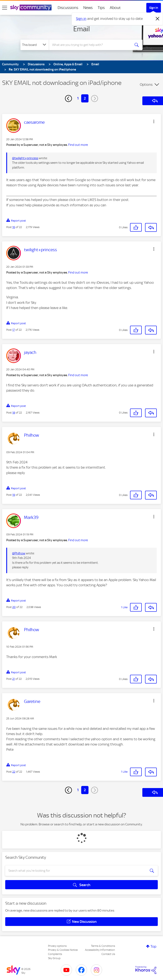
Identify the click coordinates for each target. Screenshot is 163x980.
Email (81, 29)
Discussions (68, 8)
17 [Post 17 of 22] (14, 330)
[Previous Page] (68, 98)
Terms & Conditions (103, 946)
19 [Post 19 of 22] (14, 495)
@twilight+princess (25, 158)
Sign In (154, 8)
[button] (154, 121)
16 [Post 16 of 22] (14, 227)
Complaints (55, 954)
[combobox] (91, 45)
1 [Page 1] (78, 98)
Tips (101, 8)
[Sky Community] (31, 8)
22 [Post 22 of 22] (14, 772)
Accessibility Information (100, 950)
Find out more (78, 145)
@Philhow (19, 553)
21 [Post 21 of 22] (14, 679)
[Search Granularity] (35, 45)
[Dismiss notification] (158, 19)
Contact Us (108, 954)
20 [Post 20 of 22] (14, 607)
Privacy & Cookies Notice (63, 950)
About (115, 8)
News (88, 8)
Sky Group (54, 958)
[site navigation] (5, 8)
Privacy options (57, 946)
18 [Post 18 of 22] (14, 413)
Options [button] (146, 85)
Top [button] (153, 946)
